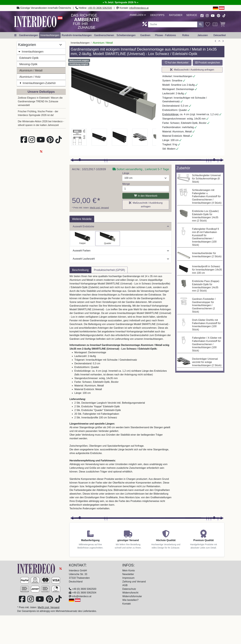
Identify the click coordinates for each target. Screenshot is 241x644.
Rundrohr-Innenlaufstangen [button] (77, 35)
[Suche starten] (200, 24)
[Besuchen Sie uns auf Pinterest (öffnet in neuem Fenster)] (219, 15)
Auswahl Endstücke (121, 226)
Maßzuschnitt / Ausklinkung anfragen (192, 70)
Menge (126, 184)
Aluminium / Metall (31, 70)
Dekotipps (157, 15)
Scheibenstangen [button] (126, 35)
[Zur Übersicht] (219, 41)
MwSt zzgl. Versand (99, 208)
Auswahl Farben (121, 251)
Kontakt (126, 604)
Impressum (128, 578)
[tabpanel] (120, 394)
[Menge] (146, 189)
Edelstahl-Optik (29, 58)
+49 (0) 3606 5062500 (100, 8)
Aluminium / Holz (30, 77)
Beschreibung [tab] (80, 270)
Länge (126, 173)
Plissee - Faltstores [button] (165, 35)
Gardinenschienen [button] (104, 35)
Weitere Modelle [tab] (82, 219)
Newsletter (128, 574)
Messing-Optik (28, 64)
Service (192, 15)
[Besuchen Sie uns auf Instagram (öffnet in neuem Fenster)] (207, 15)
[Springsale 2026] (61, 568)
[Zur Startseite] (37, 568)
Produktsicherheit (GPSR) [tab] (109, 270)
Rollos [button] (186, 35)
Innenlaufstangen (31, 52)
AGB (125, 585)
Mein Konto (129, 571)
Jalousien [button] (203, 35)
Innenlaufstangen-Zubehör (38, 83)
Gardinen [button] (145, 35)
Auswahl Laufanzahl (121, 259)
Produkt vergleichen (208, 63)
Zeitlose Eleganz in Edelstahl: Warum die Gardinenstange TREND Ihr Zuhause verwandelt (40, 101)
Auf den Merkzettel (177, 63)
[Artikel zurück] (215, 41)
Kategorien (40, 45)
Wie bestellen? (130, 600)
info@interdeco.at (139, 8)
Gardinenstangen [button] (29, 35)
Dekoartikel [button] (220, 35)
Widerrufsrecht (130, 593)
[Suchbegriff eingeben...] (173, 24)
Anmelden (138, 15)
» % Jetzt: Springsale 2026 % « (120, 2)
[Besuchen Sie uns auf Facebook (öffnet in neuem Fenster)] (202, 15)
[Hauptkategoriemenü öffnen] (15, 35)
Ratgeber (176, 15)
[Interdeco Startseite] (35, 21)
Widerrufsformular (132, 596)
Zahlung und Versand (134, 582)
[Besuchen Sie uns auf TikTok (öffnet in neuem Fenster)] (224, 15)
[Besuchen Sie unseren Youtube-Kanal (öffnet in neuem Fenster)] (213, 15)
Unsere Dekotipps (41, 92)
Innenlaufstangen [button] (50, 35)
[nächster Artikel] (223, 41)
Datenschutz (129, 589)
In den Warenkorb (146, 196)
